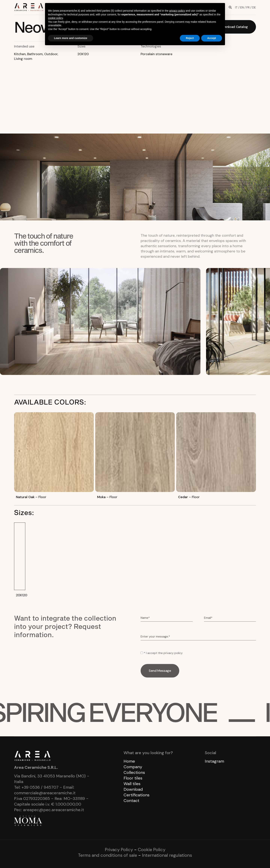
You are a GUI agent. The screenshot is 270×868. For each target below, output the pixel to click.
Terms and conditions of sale (108, 855)
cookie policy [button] (55, 18)
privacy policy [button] (177, 11)
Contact (131, 801)
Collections (134, 772)
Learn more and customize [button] (71, 38)
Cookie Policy (152, 850)
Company (133, 767)
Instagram (214, 761)
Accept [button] (212, 38)
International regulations (167, 855)
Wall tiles (132, 784)
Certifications (136, 795)
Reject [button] (190, 38)
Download (133, 789)
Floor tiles (133, 778)
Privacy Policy (119, 850)
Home (129, 761)
